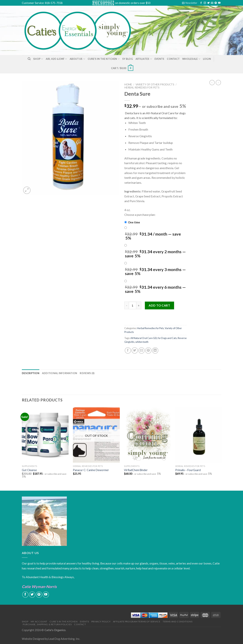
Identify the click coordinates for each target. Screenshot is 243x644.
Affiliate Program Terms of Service (137, 622)
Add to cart (159, 305)
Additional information (60, 373)
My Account (39, 622)
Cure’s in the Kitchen (104, 59)
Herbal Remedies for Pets (142, 87)
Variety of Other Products (155, 84)
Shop (38, 59)
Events (159, 59)
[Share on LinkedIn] (155, 350)
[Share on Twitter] (135, 350)
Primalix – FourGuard (188, 470)
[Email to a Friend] (142, 350)
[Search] (29, 59)
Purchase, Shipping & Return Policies (47, 624)
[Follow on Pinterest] (216, 3)
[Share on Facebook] (128, 350)
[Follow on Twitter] (208, 3)
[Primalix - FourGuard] (199, 435)
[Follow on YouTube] (219, 3)
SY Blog (128, 59)
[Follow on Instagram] (205, 3)
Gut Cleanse (29, 470)
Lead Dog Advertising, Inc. (64, 639)
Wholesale (191, 59)
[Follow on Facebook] (201, 3)
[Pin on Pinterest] (148, 350)
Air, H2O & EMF (56, 59)
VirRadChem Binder (136, 470)
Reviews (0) (87, 373)
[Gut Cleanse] (45, 435)
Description (31, 373)
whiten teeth (142, 342)
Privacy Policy (101, 622)
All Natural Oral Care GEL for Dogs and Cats (154, 338)
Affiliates (144, 59)
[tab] (31, 373)
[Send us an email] (212, 3)
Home (128, 84)
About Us (77, 59)
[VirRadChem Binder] (147, 435)
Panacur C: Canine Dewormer (91, 470)
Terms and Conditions (178, 622)
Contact (173, 59)
